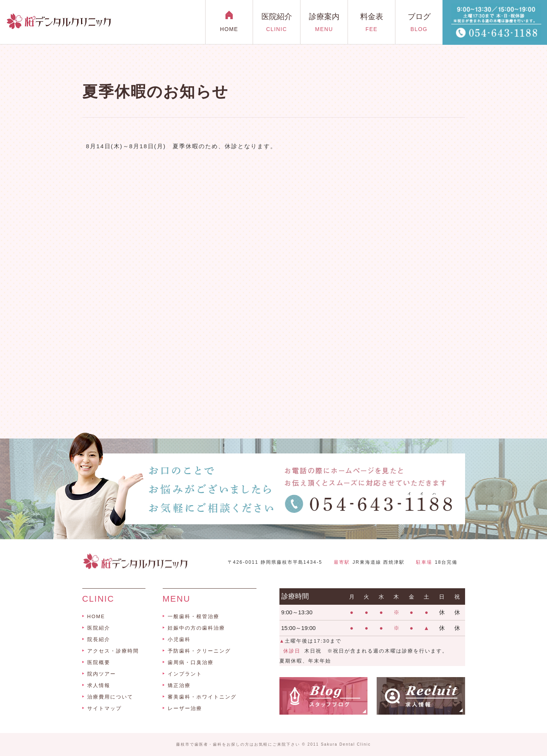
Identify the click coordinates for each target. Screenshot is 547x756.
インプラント (185, 674)
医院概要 (99, 662)
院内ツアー (102, 674)
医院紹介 (99, 628)
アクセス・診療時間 (113, 651)
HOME (96, 616)
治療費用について (110, 697)
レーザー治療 (185, 708)
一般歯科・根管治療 (193, 616)
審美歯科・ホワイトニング (202, 697)
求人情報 (99, 685)
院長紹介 (99, 639)
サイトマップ (105, 708)
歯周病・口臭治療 (191, 662)
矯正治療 (179, 685)
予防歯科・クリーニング (199, 651)
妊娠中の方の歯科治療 (196, 628)
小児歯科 (179, 639)
